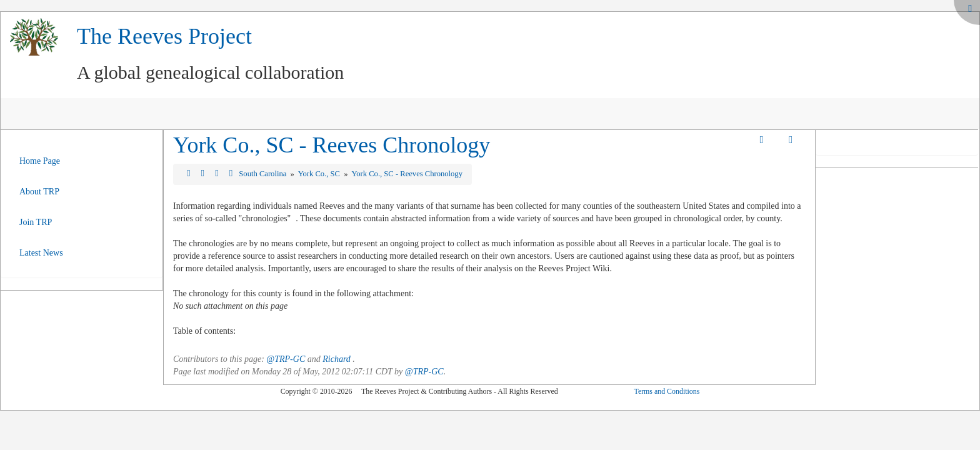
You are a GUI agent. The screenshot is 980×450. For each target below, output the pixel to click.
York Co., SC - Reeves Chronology (332, 145)
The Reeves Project (164, 36)
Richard (337, 359)
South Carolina (263, 174)
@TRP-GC (286, 359)
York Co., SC (320, 174)
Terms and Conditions (667, 391)
